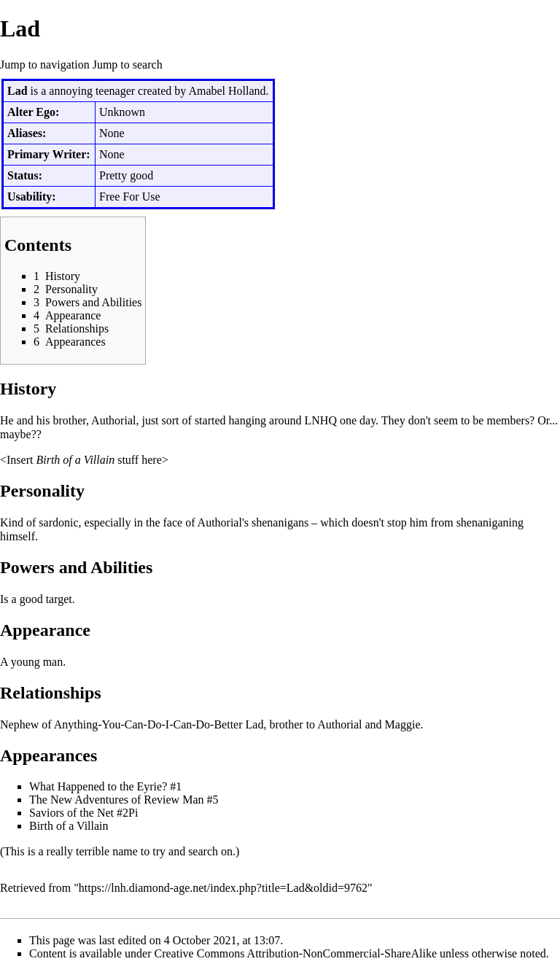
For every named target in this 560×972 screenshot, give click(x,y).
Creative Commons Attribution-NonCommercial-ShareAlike (296, 953)
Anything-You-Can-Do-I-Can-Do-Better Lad (159, 724)
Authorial (113, 420)
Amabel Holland (227, 91)
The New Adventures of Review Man (117, 800)
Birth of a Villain (75, 460)
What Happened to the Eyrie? (98, 786)
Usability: (32, 197)
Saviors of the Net (71, 813)
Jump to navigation (45, 65)
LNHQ (321, 420)
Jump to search (128, 65)
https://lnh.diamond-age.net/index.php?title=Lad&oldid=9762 (223, 888)
